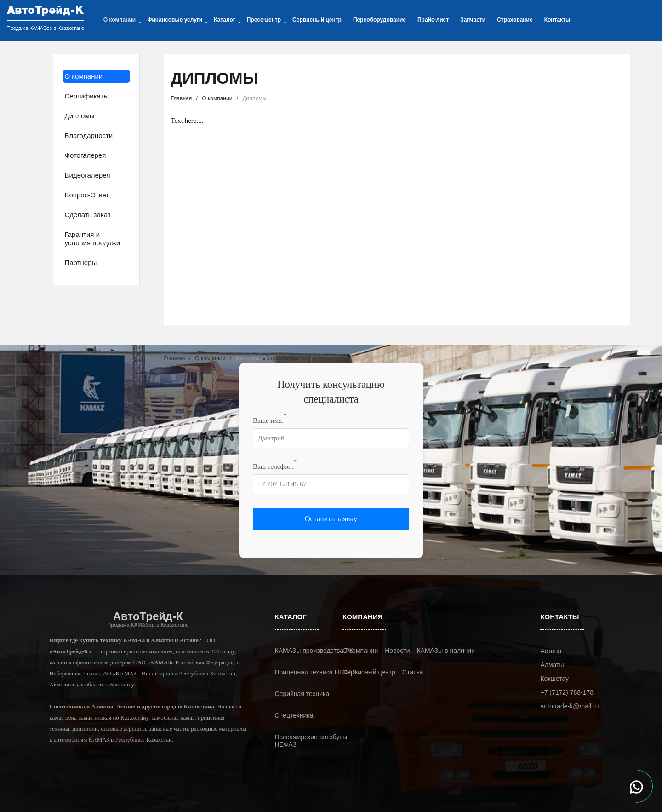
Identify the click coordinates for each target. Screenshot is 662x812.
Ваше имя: (270, 420)
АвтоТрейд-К (148, 619)
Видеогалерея (88, 175)
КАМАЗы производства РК (314, 651)
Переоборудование (380, 20)
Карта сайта (282, 358)
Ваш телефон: (275, 466)
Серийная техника (302, 694)
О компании (84, 76)
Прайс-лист (433, 20)
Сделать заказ (88, 215)
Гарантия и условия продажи (93, 239)
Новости (397, 651)
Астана (551, 651)
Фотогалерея (86, 155)
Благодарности (89, 135)
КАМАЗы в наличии (446, 651)
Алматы (552, 665)
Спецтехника (294, 715)
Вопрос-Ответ (87, 195)
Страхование (515, 20)
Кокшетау (554, 679)
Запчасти (473, 20)
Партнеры (81, 262)
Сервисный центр (317, 20)
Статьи (413, 672)
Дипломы (80, 116)
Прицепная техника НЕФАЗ (316, 672)
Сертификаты (87, 96)
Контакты (557, 20)
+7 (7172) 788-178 (567, 692)
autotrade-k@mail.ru (569, 706)
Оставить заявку (331, 519)
